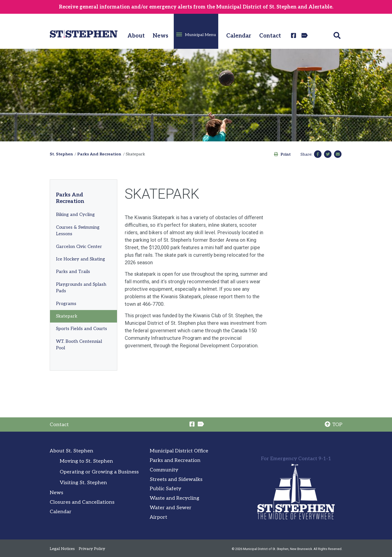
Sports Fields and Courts (81, 329)
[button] (196, 31)
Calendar (239, 36)
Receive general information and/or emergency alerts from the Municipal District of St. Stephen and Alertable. (196, 7)
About (136, 36)
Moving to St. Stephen (86, 461)
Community (164, 470)
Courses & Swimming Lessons (78, 231)
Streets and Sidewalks (176, 479)
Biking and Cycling (75, 215)
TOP (333, 425)
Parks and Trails (73, 272)
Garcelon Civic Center (79, 247)
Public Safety (165, 489)
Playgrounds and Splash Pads (81, 288)
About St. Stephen (71, 451)
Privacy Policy (92, 549)
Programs (66, 304)
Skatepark (67, 316)
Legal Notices (62, 549)
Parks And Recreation (99, 154)
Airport (158, 517)
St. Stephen (61, 154)
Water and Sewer (171, 508)
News (160, 36)
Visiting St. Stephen (83, 483)
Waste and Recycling (174, 498)
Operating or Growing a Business (99, 472)
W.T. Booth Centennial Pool (79, 345)
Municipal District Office (179, 451)
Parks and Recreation (175, 460)
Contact (270, 36)
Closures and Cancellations (82, 502)
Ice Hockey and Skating (80, 259)
